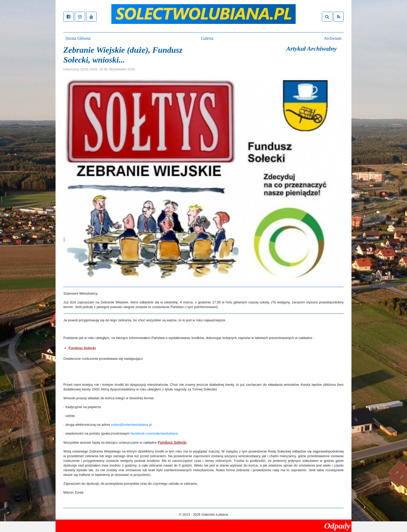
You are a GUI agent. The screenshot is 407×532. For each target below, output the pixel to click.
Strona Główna (78, 38)
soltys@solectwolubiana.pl (131, 425)
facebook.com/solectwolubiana (154, 433)
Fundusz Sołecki (82, 348)
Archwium (333, 38)
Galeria (207, 38)
